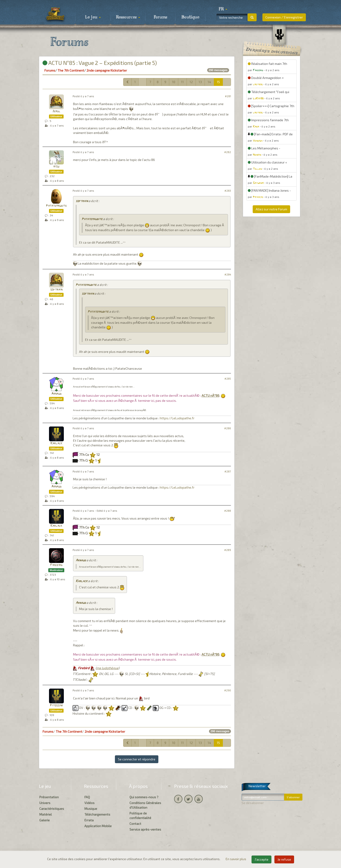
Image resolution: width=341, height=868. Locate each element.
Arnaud (56, 394)
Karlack (56, 443)
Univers (45, 803)
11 (182, 82)
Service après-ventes (145, 829)
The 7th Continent (71, 70)
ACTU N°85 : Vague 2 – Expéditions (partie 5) (100, 63)
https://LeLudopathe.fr (177, 418)
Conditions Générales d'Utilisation (145, 805)
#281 (228, 96)
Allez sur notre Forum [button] (271, 209)
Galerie (45, 820)
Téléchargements (97, 814)
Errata (89, 820)
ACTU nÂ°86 (210, 395)
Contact (135, 824)
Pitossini (56, 706)
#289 (228, 550)
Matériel (46, 814)
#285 (228, 379)
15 (218, 82)
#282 (228, 152)
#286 (228, 428)
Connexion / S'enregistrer (284, 17)
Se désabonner (253, 803)
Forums (160, 17)
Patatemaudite (56, 206)
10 (174, 82)
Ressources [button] (128, 17)
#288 (228, 511)
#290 (228, 690)
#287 (228, 471)
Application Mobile (98, 826)
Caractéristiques (52, 809)
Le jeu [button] (93, 17)
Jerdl (56, 111)
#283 (228, 191)
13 (200, 82)
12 (191, 82)
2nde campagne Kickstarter (107, 70)
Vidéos (89, 803)
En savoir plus (236, 859)
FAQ (87, 797)
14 (209, 82)
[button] (223, 9)
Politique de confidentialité (140, 815)
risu (56, 167)
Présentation (49, 797)
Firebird (56, 565)
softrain (82, 201)
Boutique (190, 17)
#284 (228, 274)
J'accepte (261, 859)
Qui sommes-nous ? (144, 797)
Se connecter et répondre (137, 759)
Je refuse (284, 859)
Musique (91, 809)
